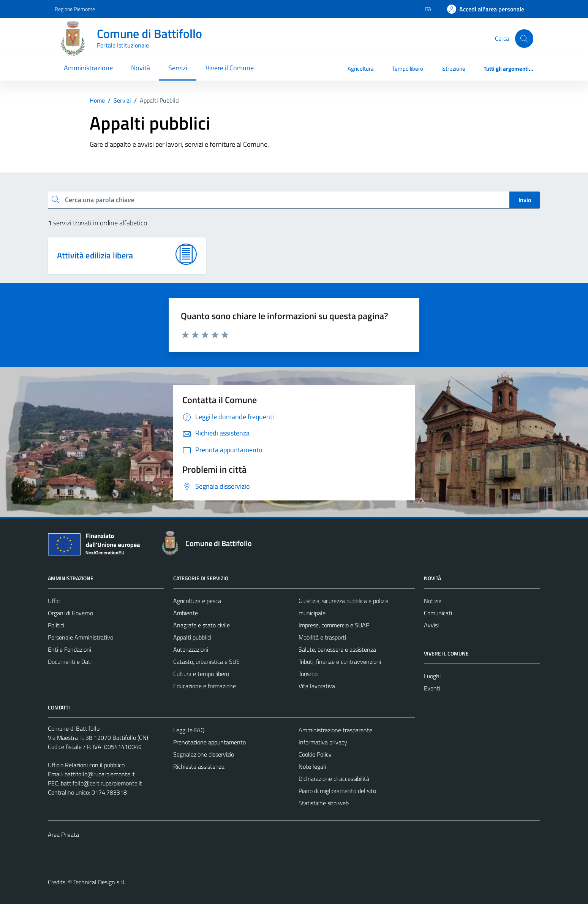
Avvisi (431, 625)
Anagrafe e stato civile (202, 625)
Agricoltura (361, 69)
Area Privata (63, 834)
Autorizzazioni (191, 649)
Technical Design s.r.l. (100, 882)
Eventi (432, 688)
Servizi (178, 68)
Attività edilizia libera (95, 255)
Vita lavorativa (317, 686)
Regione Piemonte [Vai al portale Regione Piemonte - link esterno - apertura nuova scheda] (75, 9)
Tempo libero (408, 69)
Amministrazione (88, 68)
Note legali (312, 766)
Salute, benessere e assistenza (337, 649)
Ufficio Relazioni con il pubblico (86, 765)
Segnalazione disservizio (204, 754)
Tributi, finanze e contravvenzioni (340, 662)
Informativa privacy (323, 742)
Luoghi (432, 676)
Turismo (308, 674)
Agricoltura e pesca (197, 601)
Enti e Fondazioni (70, 649)
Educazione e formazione (205, 686)
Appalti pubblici (192, 637)
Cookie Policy (315, 754)
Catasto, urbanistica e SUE (206, 662)
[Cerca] (524, 38)
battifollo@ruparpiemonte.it (100, 774)
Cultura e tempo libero (201, 674)
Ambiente (186, 613)
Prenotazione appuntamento (209, 742)
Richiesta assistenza (199, 766)
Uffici (54, 601)
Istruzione (453, 69)
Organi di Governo (70, 613)
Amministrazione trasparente (335, 730)
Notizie (433, 601)
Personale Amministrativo (81, 637)
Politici (56, 625)
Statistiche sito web (324, 803)
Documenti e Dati (70, 662)
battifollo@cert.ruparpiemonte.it (101, 783)
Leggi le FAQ (189, 730)
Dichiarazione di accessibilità (334, 779)
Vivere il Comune (230, 68)
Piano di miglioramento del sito (337, 791)
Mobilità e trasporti (322, 637)
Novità (141, 68)
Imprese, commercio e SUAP (334, 625)
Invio (525, 200)
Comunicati (438, 613)
